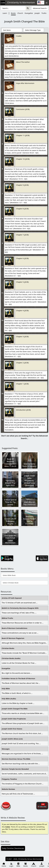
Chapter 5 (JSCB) (22, 282)
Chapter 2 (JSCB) (22, 363)
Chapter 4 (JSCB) (22, 310)
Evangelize (29, 13)
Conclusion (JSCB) (23, 109)
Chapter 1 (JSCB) (22, 384)
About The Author (23, 62)
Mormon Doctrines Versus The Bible (16, 759)
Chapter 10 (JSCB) (23, 159)
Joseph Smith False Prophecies (14, 719)
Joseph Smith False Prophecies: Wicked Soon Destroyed (29, 481)
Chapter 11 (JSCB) (23, 135)
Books (13, 13)
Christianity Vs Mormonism (21, 3)
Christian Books (8, 648)
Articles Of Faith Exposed (12, 598)
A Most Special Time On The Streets (10, 502)
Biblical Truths (7, 618)
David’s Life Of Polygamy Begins (10, 521)
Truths (44, 13)
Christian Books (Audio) (11, 658)
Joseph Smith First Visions (12, 729)
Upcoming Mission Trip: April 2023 (10, 483)
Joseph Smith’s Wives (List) (12, 739)
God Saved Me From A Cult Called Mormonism (10, 539)
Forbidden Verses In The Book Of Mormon (18, 678)
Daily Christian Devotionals (13, 848)
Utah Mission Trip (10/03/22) (29, 503)
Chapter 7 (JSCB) (22, 235)
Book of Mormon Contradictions (15, 628)
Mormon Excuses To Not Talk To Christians (29, 520)
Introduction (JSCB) (23, 410)
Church (20, 13)
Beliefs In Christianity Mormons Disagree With (20, 608)
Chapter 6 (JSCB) (22, 258)
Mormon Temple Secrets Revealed (15, 769)
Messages (6, 749)
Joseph (37, 13)
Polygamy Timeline (9, 779)
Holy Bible (6, 688)
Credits (19, 36)
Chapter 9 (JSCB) (22, 185)
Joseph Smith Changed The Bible (15, 709)
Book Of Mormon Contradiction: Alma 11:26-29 (10, 463)
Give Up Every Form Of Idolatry (29, 465)
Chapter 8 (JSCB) (22, 209)
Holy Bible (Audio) (9, 699)
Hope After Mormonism (25, 83)
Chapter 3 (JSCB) (22, 336)
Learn (5, 13)
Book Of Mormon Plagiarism (13, 638)
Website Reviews (8, 789)
